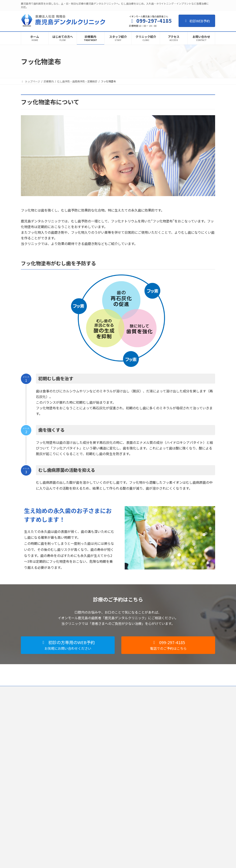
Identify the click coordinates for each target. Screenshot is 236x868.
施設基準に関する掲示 (103, 750)
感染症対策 (96, 736)
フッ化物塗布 (167, 779)
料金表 (161, 830)
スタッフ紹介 (98, 729)
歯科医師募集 (89, 690)
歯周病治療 (163, 765)
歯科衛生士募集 (114, 690)
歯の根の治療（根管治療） (172, 728)
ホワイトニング (166, 816)
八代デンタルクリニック (104, 800)
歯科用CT (162, 801)
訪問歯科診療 (165, 823)
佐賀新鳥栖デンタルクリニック (108, 815)
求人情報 (95, 765)
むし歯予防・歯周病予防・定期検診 (177, 772)
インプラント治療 (167, 794)
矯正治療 (162, 743)
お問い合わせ (138, 690)
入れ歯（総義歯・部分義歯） (173, 787)
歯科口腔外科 (165, 758)
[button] (68, 645)
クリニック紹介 (99, 721)
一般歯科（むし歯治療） (171, 721)
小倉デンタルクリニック (104, 807)
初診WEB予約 (197, 21)
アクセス (95, 758)
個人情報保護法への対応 (60, 690)
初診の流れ (96, 714)
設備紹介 (95, 743)
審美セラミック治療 (168, 809)
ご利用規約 (31, 690)
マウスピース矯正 (167, 750)
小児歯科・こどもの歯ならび (173, 736)
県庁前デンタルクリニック (105, 793)
